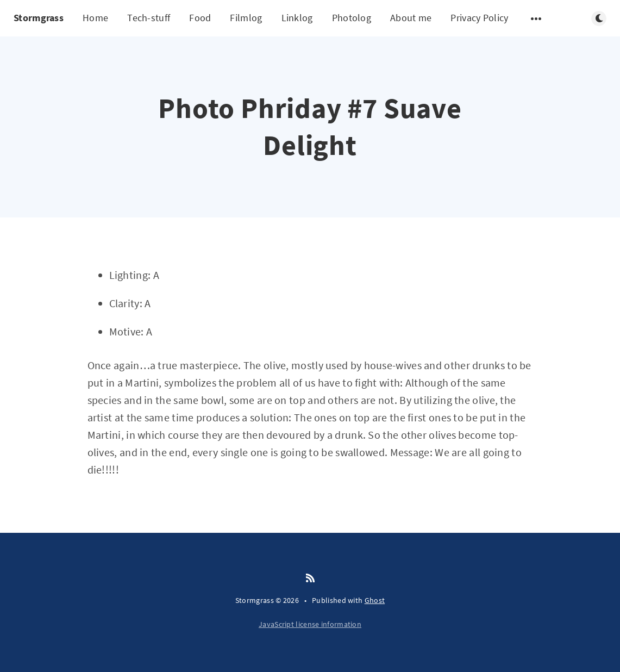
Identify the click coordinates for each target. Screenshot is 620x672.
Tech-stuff (149, 18)
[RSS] (310, 578)
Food (200, 18)
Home (95, 18)
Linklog (297, 18)
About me (411, 18)
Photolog (352, 18)
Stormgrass (39, 18)
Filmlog (246, 18)
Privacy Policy (479, 18)
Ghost (375, 600)
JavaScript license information (310, 624)
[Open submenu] (536, 18)
